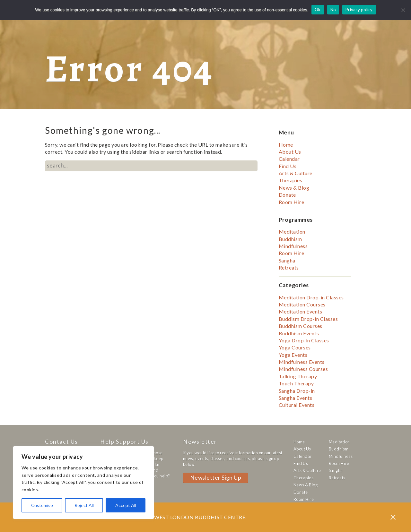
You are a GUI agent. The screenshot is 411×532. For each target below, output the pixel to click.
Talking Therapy (298, 376)
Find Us (288, 166)
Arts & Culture (296, 173)
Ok (318, 10)
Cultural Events (297, 405)
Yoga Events (293, 355)
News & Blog (294, 188)
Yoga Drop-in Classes (304, 340)
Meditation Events (300, 311)
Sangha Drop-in (297, 391)
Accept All (126, 505)
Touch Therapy (296, 383)
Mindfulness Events (302, 362)
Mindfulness (293, 246)
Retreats (289, 267)
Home (286, 145)
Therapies (290, 180)
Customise (42, 505)
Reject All (84, 505)
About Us (290, 152)
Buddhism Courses (301, 326)
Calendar (289, 159)
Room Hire (291, 202)
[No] (403, 10)
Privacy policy (359, 10)
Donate (287, 195)
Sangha (287, 260)
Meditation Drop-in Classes (311, 297)
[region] (83, 483)
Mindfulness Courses (303, 369)
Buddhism (290, 239)
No (333, 10)
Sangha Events (295, 398)
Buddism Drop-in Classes (308, 319)
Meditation (292, 232)
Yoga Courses (295, 347)
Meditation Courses (302, 304)
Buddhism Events (299, 333)
